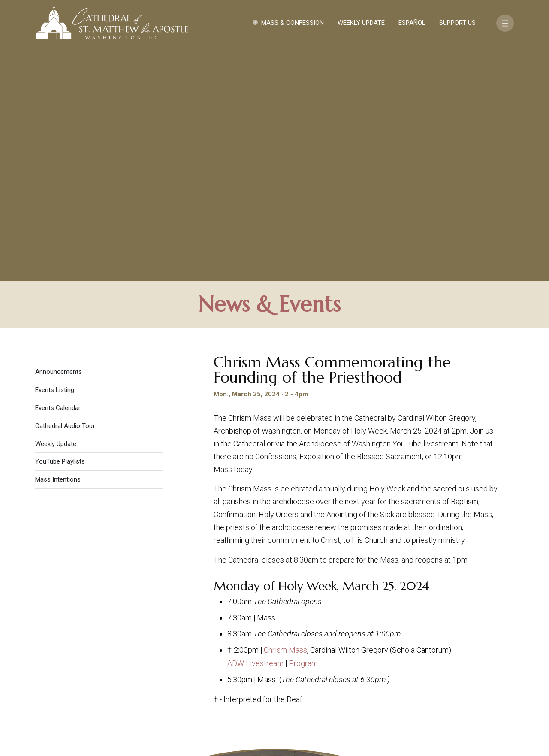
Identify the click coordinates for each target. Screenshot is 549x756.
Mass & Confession (293, 23)
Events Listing (55, 160)
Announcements (59, 142)
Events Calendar (58, 178)
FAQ (477, 664)
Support (444, 664)
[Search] (475, 690)
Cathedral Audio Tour (65, 196)
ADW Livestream (255, 433)
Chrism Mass (285, 420)
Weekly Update (361, 23)
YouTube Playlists (60, 231)
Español (412, 23)
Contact (401, 664)
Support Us (457, 23)
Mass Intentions (58, 249)
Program (303, 433)
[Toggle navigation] (505, 23)
